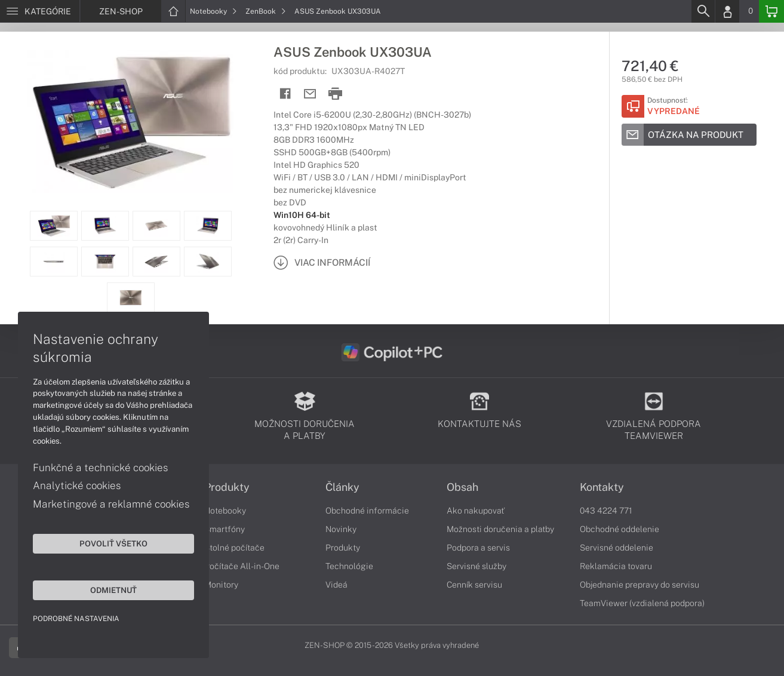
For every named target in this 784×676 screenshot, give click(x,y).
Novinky (341, 529)
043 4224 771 (606, 511)
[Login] (727, 11)
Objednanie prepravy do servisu (640, 585)
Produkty (227, 487)
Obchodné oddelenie (619, 529)
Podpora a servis (478, 548)
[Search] (703, 11)
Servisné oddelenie (617, 548)
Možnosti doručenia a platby (500, 529)
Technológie (349, 566)
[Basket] (771, 11)
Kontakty (602, 487)
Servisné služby (476, 566)
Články (342, 487)
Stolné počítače (234, 548)
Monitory (221, 585)
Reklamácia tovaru (616, 566)
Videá (336, 585)
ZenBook (266, 11)
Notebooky (213, 11)
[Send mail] (310, 94)
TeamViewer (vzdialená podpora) (642, 603)
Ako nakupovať (476, 511)
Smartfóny (225, 529)
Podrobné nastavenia (76, 619)
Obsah (462, 487)
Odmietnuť (113, 590)
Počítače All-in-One (242, 566)
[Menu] (40, 11)
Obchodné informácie (367, 511)
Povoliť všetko (113, 543)
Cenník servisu (474, 585)
